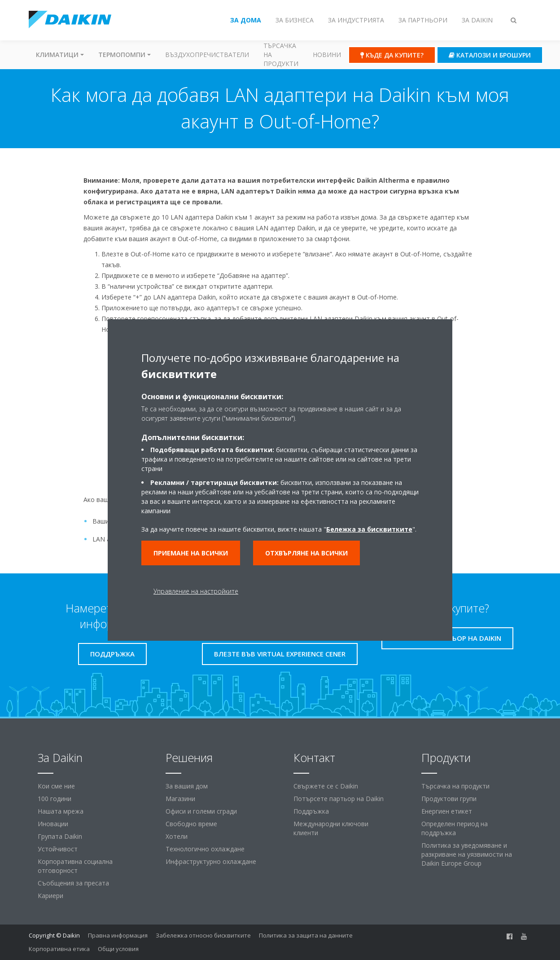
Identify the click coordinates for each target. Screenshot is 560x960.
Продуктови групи (449, 799)
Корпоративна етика (59, 949)
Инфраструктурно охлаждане (211, 861)
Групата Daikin (60, 836)
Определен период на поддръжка (455, 828)
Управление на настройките (196, 591)
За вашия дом (187, 786)
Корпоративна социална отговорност (75, 866)
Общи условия (118, 949)
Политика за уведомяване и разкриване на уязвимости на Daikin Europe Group (467, 854)
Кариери (50, 896)
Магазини (180, 799)
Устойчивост (58, 849)
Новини (327, 55)
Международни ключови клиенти (331, 828)
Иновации (53, 824)
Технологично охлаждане (205, 849)
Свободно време (191, 824)
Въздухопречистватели (207, 55)
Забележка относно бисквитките (203, 935)
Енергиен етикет (447, 811)
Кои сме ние (56, 786)
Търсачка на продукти (281, 55)
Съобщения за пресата (73, 883)
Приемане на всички (191, 553)
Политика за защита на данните (306, 935)
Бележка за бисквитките (369, 529)
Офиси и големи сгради (201, 811)
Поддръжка (311, 811)
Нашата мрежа (61, 811)
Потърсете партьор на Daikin (339, 799)
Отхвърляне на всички (306, 553)
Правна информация (118, 935)
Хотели (177, 836)
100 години (55, 799)
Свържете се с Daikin (326, 786)
